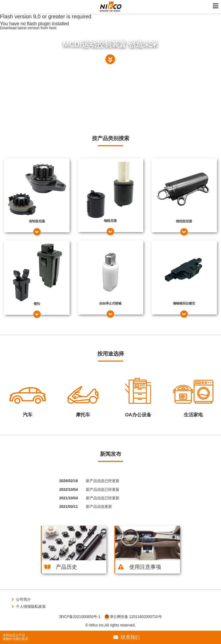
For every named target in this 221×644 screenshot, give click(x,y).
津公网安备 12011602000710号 (133, 617)
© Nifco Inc (95, 625)
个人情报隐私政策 (31, 607)
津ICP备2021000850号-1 (80, 617)
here (53, 28)
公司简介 (23, 599)
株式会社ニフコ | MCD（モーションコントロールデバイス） (111, 7)
